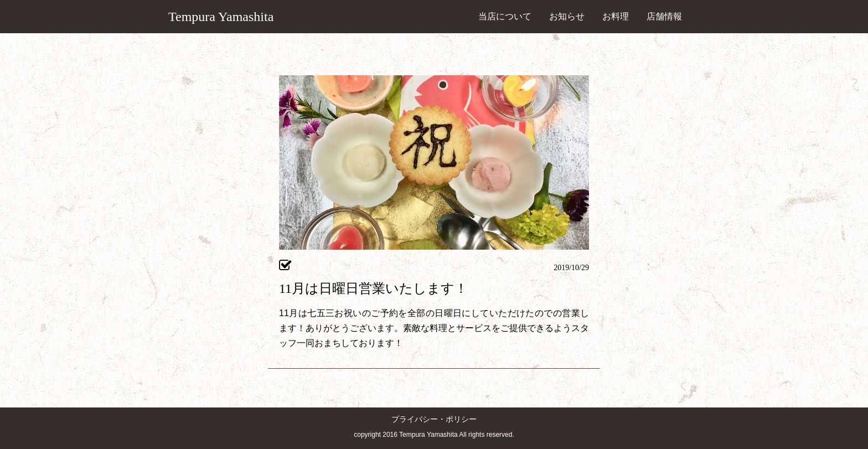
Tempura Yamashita (221, 17)
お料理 (616, 16)
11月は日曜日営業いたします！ (373, 288)
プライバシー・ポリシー (434, 419)
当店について (505, 16)
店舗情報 (664, 16)
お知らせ (567, 16)
